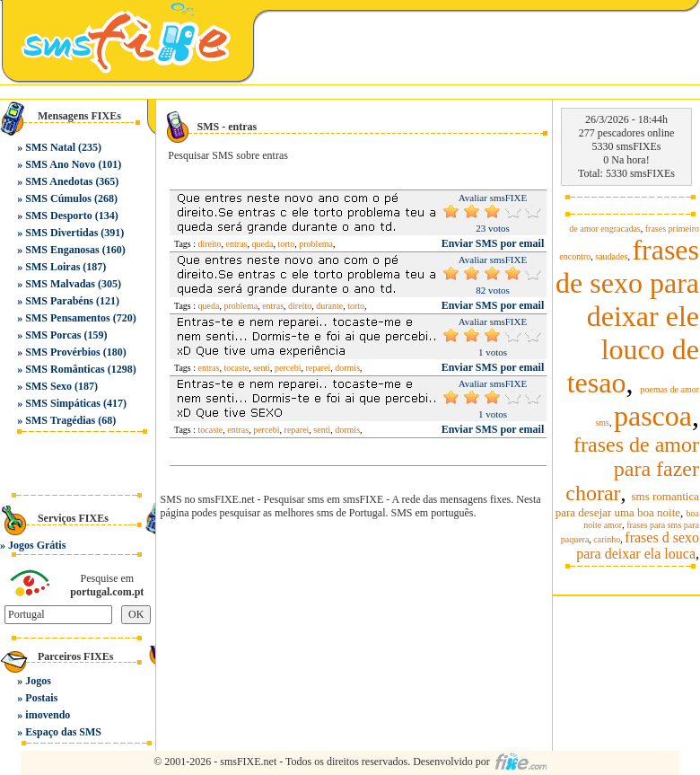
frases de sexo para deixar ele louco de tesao (627, 316)
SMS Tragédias (60, 420)
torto (286, 244)
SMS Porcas (53, 335)
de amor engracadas (604, 229)
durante (329, 306)
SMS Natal (50, 147)
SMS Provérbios (62, 352)
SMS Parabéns (59, 301)
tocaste (236, 368)
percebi (288, 368)
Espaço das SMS (63, 732)
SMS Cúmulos (58, 198)
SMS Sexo (48, 386)
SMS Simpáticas (63, 403)
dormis (347, 368)
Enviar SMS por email (493, 243)
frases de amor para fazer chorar (632, 469)
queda (263, 244)
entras (237, 244)
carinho (607, 539)
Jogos (38, 681)
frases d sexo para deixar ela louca (638, 546)
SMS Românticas (65, 369)
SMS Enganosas (62, 250)
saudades (611, 256)
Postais (41, 698)
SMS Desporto (58, 216)
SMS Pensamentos (67, 318)
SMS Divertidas (61, 233)
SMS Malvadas (60, 284)
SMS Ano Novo (60, 164)
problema (316, 244)
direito (210, 244)
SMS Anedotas (59, 181)
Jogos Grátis (37, 545)
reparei (318, 368)
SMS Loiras (52, 267)
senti (262, 368)
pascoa (653, 416)
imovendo (48, 715)
